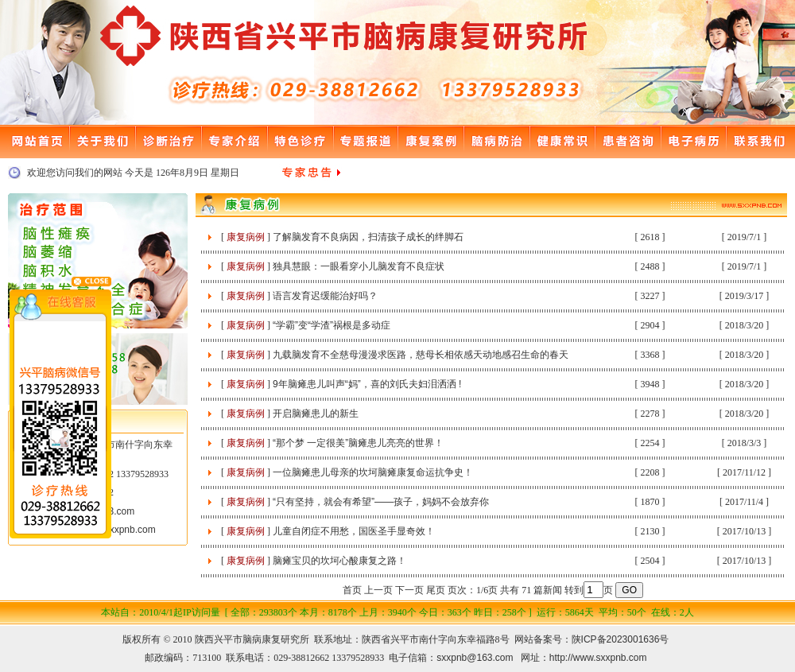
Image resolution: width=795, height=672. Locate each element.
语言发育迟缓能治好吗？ (325, 296)
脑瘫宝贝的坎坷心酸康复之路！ (339, 561)
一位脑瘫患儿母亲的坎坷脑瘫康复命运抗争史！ (373, 472)
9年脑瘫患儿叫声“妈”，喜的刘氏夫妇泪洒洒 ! (367, 384)
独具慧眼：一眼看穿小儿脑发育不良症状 (359, 266)
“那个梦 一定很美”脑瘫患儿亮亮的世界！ (358, 443)
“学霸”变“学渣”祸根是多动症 (332, 325)
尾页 (436, 590)
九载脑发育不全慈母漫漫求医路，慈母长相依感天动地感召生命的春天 (421, 355)
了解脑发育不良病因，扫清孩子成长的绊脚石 (368, 237)
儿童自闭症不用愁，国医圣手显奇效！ (354, 531)
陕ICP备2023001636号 (620, 639)
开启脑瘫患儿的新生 (316, 414)
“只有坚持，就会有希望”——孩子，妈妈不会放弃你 (381, 502)
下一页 (409, 590)
